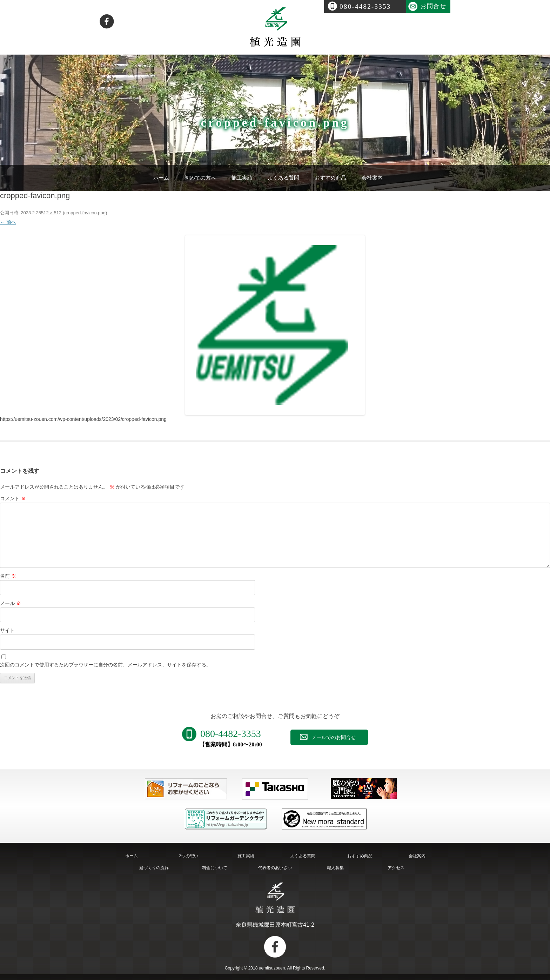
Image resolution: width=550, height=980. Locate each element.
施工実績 (242, 178)
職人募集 (335, 868)
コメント (13, 498)
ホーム (161, 178)
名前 (8, 576)
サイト (7, 630)
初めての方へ (200, 178)
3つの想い (189, 856)
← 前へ (8, 222)
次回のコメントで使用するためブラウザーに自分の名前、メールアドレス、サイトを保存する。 (106, 665)
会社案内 (372, 178)
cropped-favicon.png (85, 213)
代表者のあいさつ (275, 868)
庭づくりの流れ (154, 868)
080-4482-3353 (365, 6)
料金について (215, 868)
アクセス (396, 868)
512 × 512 (51, 213)
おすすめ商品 (330, 178)
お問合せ (433, 6)
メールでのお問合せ (334, 737)
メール (11, 603)
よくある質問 (283, 178)
